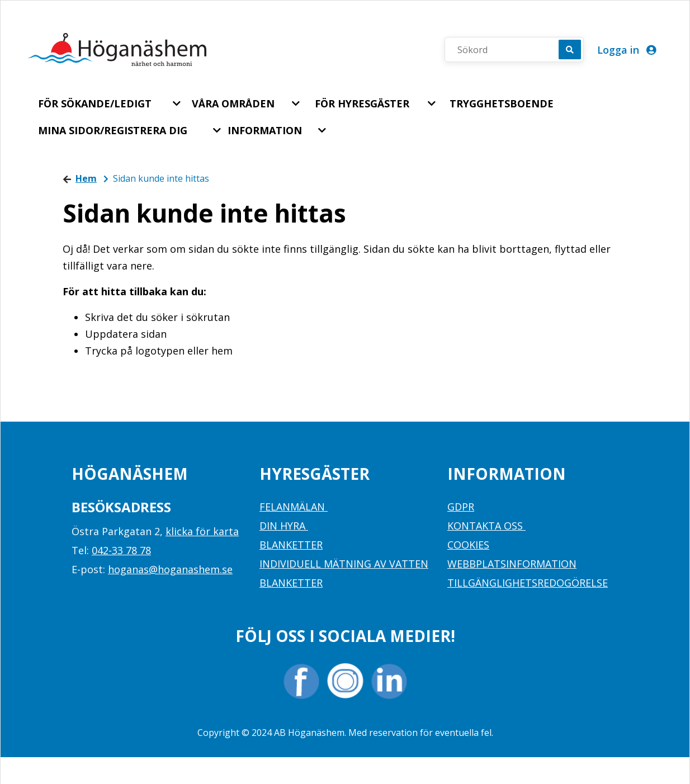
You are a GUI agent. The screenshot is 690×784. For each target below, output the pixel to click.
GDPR (461, 507)
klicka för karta (202, 531)
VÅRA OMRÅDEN (233, 103)
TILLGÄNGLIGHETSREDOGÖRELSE (528, 583)
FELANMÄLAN (294, 507)
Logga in (627, 50)
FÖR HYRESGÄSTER (362, 103)
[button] (178, 103)
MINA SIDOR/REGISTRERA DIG (113, 130)
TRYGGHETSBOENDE (502, 103)
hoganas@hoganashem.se (170, 569)
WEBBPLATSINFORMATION (512, 564)
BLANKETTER (291, 545)
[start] (117, 50)
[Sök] (570, 49)
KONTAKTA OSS (486, 526)
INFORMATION (265, 130)
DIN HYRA (284, 526)
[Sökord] (507, 50)
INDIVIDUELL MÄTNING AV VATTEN (344, 564)
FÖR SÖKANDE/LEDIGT (95, 103)
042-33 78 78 (121, 550)
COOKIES (468, 545)
